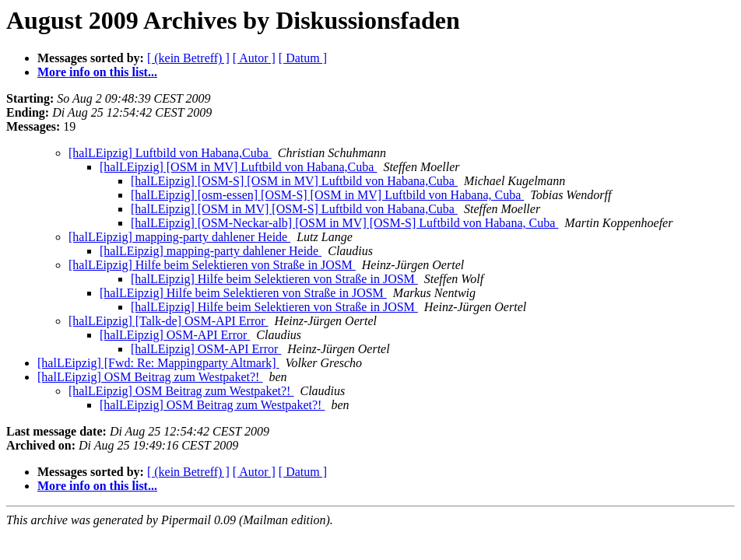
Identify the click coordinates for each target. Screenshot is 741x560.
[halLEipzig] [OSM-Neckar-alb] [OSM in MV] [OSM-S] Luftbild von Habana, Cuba (344, 223)
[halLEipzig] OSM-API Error (175, 335)
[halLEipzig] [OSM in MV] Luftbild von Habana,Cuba (238, 167)
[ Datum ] (303, 58)
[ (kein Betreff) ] (188, 58)
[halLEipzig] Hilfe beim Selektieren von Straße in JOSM (212, 265)
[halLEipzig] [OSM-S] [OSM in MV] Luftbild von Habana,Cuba (294, 181)
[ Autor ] (254, 58)
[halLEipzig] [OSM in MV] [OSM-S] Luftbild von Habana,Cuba (294, 209)
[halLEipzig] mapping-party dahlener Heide (179, 237)
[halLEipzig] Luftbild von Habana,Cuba (170, 153)
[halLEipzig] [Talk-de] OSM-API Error (169, 321)
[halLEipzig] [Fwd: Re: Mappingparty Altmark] (158, 363)
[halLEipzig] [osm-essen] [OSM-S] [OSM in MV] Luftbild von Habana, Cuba (327, 195)
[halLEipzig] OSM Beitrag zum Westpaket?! (150, 377)
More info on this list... (97, 72)
